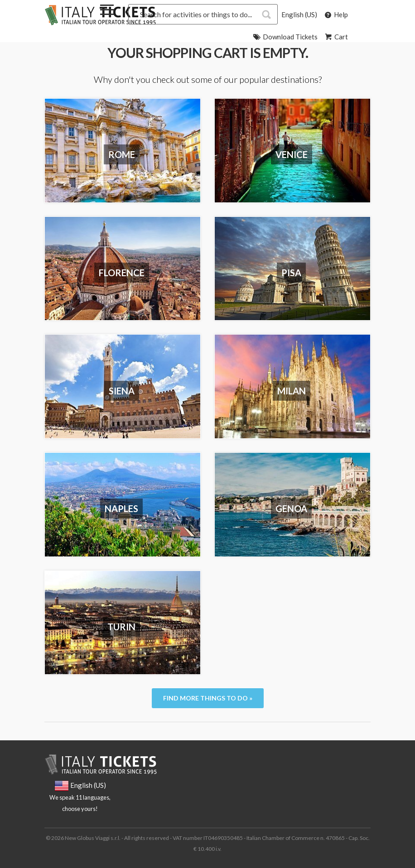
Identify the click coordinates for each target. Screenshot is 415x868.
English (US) (299, 14)
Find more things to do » (208, 698)
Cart (336, 37)
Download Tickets (285, 37)
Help (335, 14)
